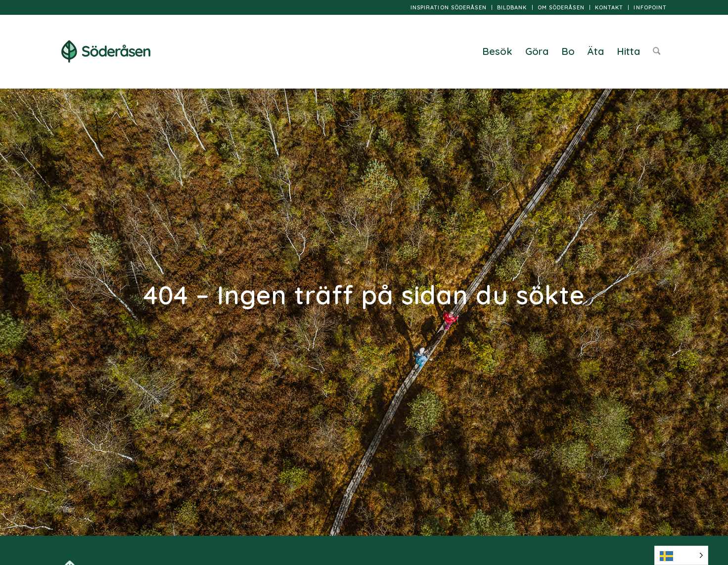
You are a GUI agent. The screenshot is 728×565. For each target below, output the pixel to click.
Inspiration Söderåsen (449, 7)
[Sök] (657, 51)
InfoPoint (650, 7)
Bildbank (512, 7)
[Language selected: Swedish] (681, 555)
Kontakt (609, 7)
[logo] (106, 51)
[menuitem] (449, 7)
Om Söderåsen (561, 7)
